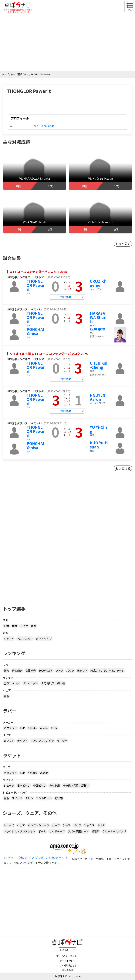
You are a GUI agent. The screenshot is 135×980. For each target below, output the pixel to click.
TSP (22, 728)
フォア (59, 671)
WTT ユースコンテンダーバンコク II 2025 (38, 272)
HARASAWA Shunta (98, 317)
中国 (15, 626)
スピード (17, 798)
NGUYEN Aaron (98, 397)
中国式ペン (40, 785)
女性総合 (31, 671)
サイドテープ (57, 831)
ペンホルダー (25, 639)
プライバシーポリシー (68, 956)
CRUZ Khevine (98, 283)
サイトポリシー (68, 961)
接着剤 (96, 831)
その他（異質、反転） (76, 785)
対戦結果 (66, 297)
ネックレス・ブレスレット (20, 831)
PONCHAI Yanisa (35, 331)
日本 (6, 626)
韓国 (33, 626)
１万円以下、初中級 (53, 683)
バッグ (77, 825)
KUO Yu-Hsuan (99, 445)
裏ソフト (9, 741)
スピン (29, 798)
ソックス (89, 825)
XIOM (54, 728)
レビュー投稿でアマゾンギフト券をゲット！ (38, 858)
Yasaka (44, 728)
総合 (6, 671)
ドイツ (24, 626)
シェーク (9, 639)
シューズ (9, 825)
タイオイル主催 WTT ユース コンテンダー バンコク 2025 (49, 354)
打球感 (59, 798)
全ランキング (12, 683)
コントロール (44, 798)
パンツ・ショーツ (38, 825)
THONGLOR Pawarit (36, 285)
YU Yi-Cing (98, 429)
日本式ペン (24, 785)
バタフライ (10, 728)
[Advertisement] (67, 42)
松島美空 (97, 329)
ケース (67, 825)
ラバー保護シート (78, 831)
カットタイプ (44, 639)
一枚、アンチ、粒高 (42, 741)
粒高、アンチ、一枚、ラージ (107, 671)
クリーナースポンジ (114, 831)
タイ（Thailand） (45, 126)
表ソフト (82, 671)
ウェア (21, 825)
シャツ (56, 825)
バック (70, 671)
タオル (101, 825)
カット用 (55, 785)
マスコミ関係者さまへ (68, 965)
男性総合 (17, 671)
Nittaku (32, 728)
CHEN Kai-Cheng (99, 365)
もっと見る (123, 244)
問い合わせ (68, 970)
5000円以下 (46, 671)
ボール (42, 831)
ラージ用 (62, 741)
